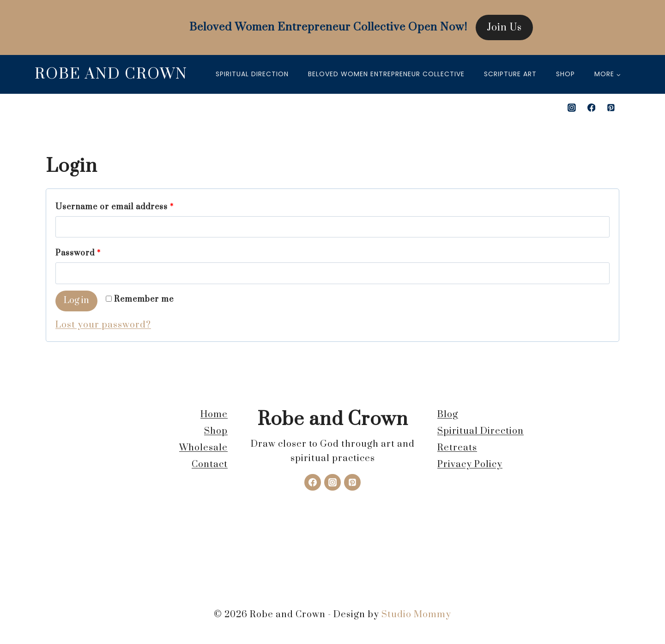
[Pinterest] (611, 108)
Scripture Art (510, 74)
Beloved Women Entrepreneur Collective (386, 74)
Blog (448, 415)
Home (214, 415)
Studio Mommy (416, 615)
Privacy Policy (470, 465)
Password (81, 253)
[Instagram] (572, 108)
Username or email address (117, 207)
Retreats (457, 448)
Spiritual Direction (252, 74)
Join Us (504, 27)
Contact (210, 465)
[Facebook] (592, 108)
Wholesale (203, 448)
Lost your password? (103, 325)
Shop (565, 74)
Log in (76, 301)
